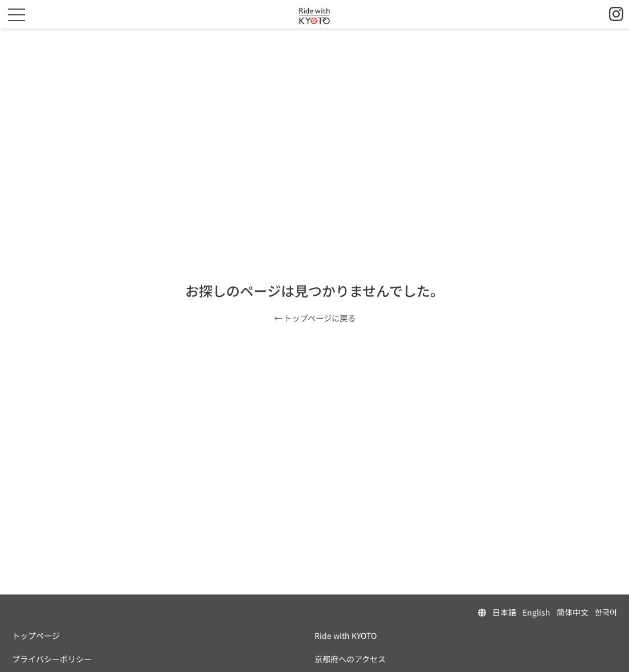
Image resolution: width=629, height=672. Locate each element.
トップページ (36, 636)
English (536, 612)
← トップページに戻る (315, 318)
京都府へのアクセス (350, 659)
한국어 (606, 612)
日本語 (504, 612)
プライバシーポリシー (52, 659)
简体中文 (573, 612)
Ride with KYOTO (346, 636)
